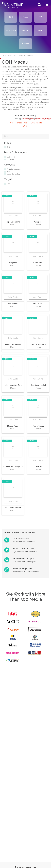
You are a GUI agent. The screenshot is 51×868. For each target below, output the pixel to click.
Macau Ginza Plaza (13, 344)
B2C (9, 184)
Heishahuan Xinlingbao (13, 467)
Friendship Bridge (38, 344)
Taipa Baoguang (13, 222)
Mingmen (13, 263)
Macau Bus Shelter (13, 508)
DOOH (26, 126)
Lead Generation (14, 174)
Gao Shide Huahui (38, 385)
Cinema (26, 44)
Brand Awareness (14, 169)
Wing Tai (38, 222)
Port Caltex (38, 263)
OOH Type (18, 119)
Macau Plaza (13, 426)
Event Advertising (38, 123)
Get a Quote (13, 216)
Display (25, 30)
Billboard (11, 159)
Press (25, 17)
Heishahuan (13, 304)
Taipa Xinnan (38, 426)
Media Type (22, 123)
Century (38, 467)
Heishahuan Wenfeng (13, 385)
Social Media (11, 30)
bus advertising (36, 95)
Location (10, 123)
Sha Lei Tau (38, 304)
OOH (11, 17)
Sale (9, 172)
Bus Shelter (12, 157)
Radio (40, 30)
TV (40, 17)
